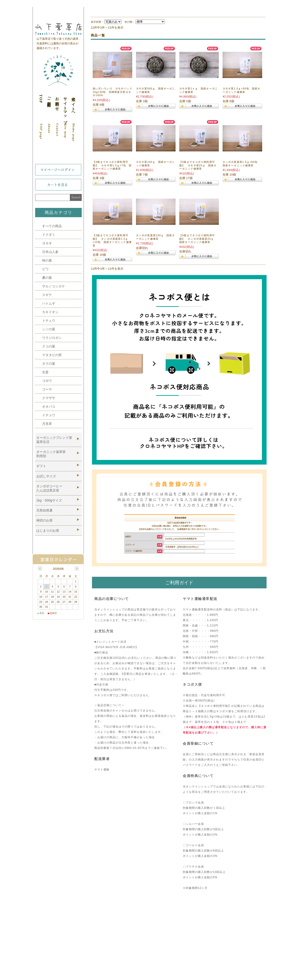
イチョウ (49, 415)
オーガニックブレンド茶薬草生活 (54, 440)
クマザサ (49, 398)
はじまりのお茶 (48, 531)
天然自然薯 (44, 510)
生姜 (45, 372)
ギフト (41, 466)
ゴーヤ (47, 389)
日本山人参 (50, 252)
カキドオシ (50, 312)
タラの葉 (49, 364)
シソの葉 (49, 329)
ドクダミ (49, 235)
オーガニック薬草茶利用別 (51, 454)
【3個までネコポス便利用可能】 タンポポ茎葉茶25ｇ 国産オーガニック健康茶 (198, 239)
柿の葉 (47, 260)
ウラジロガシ (52, 338)
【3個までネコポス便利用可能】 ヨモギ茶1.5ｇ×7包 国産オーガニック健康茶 (112, 165)
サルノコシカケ (54, 286)
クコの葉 (49, 346)
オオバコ (49, 406)
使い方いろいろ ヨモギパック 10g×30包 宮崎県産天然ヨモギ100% (114, 92)
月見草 (47, 424)
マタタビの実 (52, 355)
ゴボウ (47, 381)
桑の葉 (47, 278)
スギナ (47, 295)
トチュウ (49, 321)
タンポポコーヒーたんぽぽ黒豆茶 (49, 488)
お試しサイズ (46, 476)
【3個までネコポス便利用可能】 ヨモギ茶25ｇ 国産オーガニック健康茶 (198, 165)
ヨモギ (47, 243)
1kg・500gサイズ (49, 500)
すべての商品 (52, 226)
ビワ (45, 269)
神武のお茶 (44, 520)
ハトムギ (49, 303)
